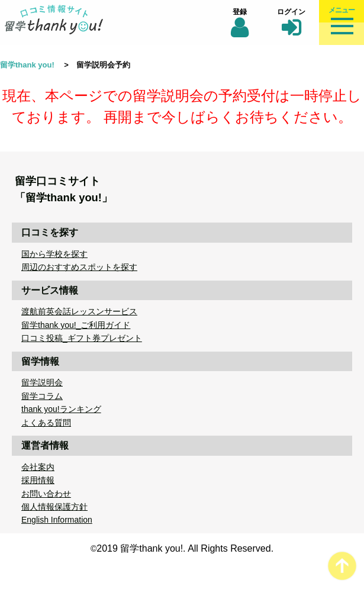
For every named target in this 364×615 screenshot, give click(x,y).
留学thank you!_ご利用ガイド (76, 325)
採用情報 (38, 480)
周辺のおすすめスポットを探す (79, 267)
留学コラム (42, 396)
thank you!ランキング (61, 409)
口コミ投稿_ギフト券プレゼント (82, 338)
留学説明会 (42, 382)
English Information (57, 520)
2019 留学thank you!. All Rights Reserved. (185, 548)
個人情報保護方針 (54, 507)
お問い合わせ (46, 494)
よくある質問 (46, 423)
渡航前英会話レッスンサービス (79, 311)
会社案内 (38, 467)
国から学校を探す (54, 254)
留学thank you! (27, 65)
